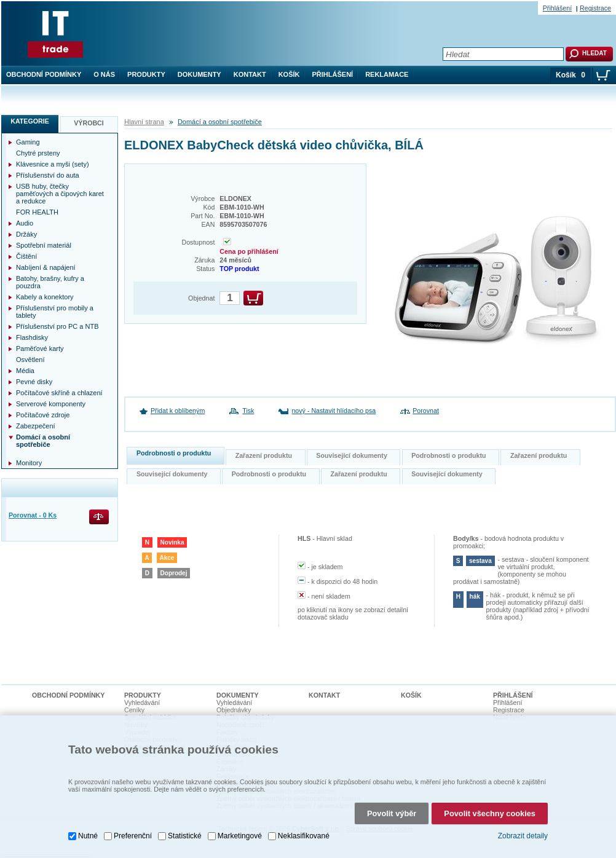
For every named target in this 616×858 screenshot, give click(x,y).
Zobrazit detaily (523, 836)
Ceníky (134, 710)
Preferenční (133, 836)
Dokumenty (199, 74)
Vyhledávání (142, 703)
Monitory (29, 463)
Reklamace (387, 74)
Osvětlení (30, 360)
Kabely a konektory (45, 297)
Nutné (88, 836)
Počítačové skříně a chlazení (59, 393)
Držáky (26, 234)
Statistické (185, 836)
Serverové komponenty (51, 404)
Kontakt (250, 74)
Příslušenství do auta (48, 175)
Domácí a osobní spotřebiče (220, 122)
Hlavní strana (144, 122)
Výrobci (89, 123)
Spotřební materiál (44, 245)
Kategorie (30, 121)
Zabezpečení (36, 426)
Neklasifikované (304, 836)
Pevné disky (34, 382)
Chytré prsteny (38, 153)
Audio (25, 223)
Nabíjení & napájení (46, 267)
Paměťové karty (40, 348)
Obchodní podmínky (44, 74)
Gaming (28, 142)
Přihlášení (333, 74)
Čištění (26, 256)
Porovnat (426, 411)
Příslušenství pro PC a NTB (57, 326)
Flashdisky (32, 337)
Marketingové (240, 836)
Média (25, 371)
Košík (289, 74)
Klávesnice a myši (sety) (53, 164)
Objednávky (234, 710)
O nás (104, 74)
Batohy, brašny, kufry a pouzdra (50, 282)
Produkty (146, 74)
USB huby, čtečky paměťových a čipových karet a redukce (60, 194)
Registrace (595, 8)
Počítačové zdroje (43, 415)
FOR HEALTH (37, 212)
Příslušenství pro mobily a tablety (55, 312)
